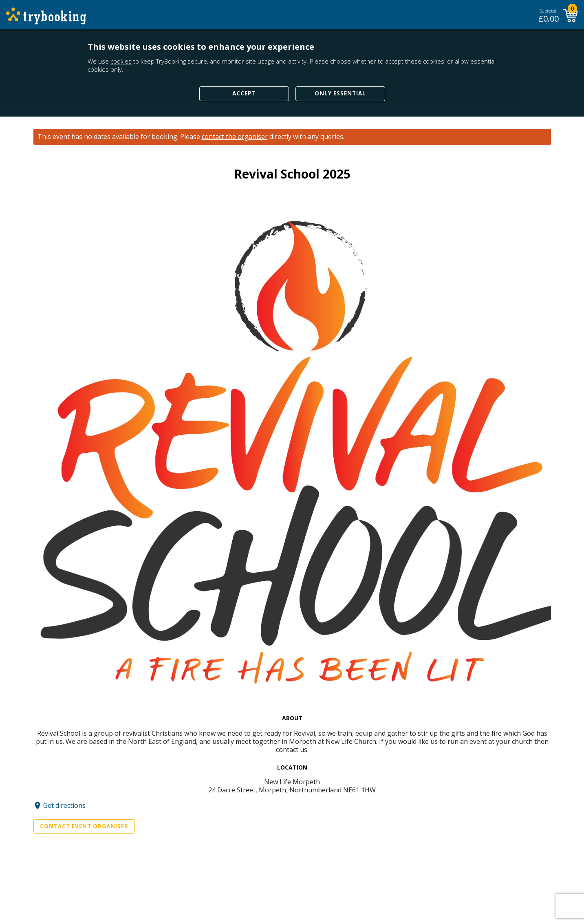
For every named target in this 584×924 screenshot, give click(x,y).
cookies (121, 61)
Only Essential (340, 93)
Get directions (64, 805)
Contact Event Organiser (84, 826)
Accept (244, 93)
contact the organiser (235, 137)
